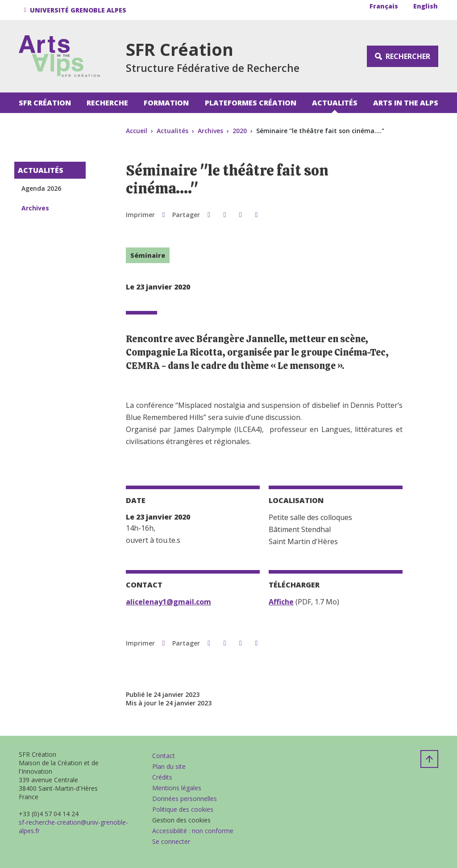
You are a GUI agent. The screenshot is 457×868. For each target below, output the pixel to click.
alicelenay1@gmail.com (168, 602)
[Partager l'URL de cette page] (256, 214)
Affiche (281, 602)
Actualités (335, 103)
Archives (210, 131)
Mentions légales (177, 788)
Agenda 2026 (41, 188)
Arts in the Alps (406, 103)
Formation (166, 103)
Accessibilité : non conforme (193, 831)
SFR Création (45, 103)
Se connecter (171, 841)
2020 (240, 131)
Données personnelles (185, 799)
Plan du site (169, 766)
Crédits (162, 777)
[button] (77, 10)
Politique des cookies (183, 809)
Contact (164, 756)
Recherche (107, 103)
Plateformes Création (251, 103)
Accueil (137, 131)
